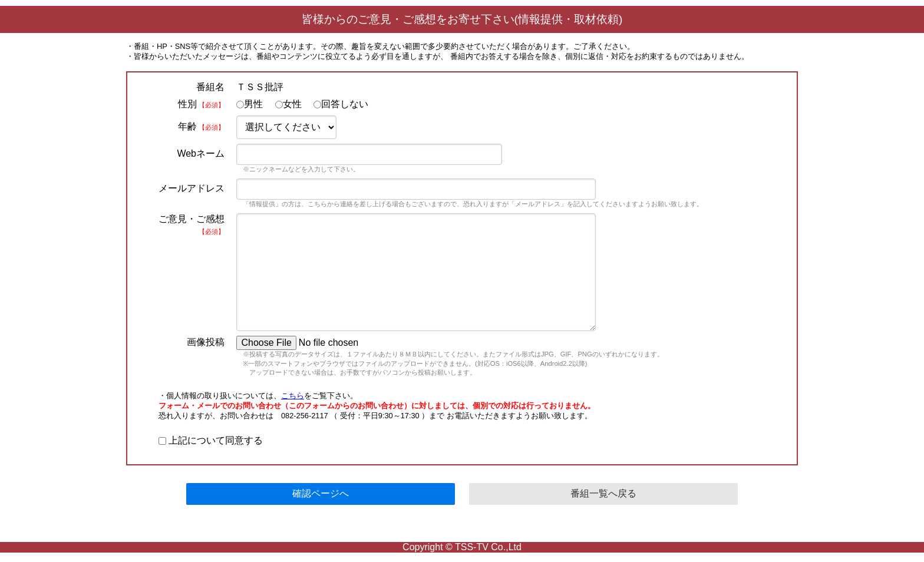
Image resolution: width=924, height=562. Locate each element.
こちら (293, 396)
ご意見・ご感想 (192, 224)
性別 (201, 104)
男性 (250, 104)
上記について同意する (211, 440)
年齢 (201, 126)
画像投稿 (206, 342)
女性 (288, 104)
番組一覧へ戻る (603, 493)
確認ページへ (321, 493)
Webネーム (201, 153)
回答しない (341, 104)
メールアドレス (192, 188)
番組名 (210, 87)
